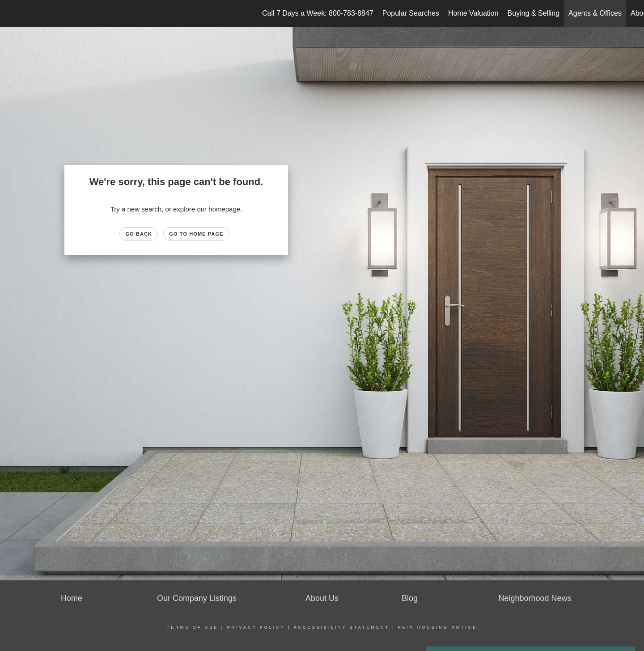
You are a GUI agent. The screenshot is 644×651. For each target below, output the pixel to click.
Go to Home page (196, 234)
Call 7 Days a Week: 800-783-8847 (318, 13)
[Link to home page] (11, 13)
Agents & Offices (595, 13)
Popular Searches (411, 13)
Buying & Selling (534, 13)
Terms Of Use (193, 627)
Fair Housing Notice (438, 627)
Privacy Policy (256, 627)
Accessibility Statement (342, 627)
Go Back (139, 234)
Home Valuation (473, 13)
